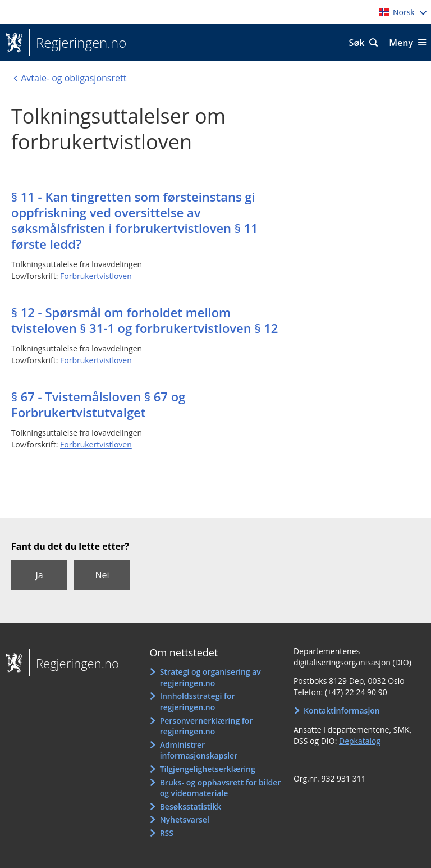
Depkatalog (360, 741)
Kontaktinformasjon (342, 711)
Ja (39, 575)
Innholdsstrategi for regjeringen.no (198, 702)
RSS (167, 833)
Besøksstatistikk (191, 807)
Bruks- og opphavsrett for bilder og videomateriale (221, 788)
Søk (357, 43)
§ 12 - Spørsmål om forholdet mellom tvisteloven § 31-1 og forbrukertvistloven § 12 (145, 320)
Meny (401, 43)
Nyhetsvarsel (185, 819)
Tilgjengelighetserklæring (208, 769)
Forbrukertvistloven (96, 276)
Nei (102, 575)
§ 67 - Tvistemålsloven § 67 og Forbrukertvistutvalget (98, 404)
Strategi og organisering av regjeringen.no (210, 677)
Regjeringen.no (78, 43)
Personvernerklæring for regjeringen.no (207, 726)
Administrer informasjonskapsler (199, 750)
